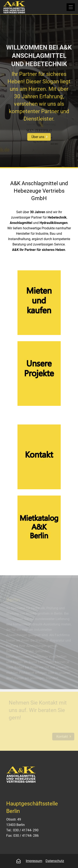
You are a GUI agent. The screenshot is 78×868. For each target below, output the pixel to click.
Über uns (38, 136)
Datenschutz (55, 861)
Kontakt (63, 737)
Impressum (34, 861)
